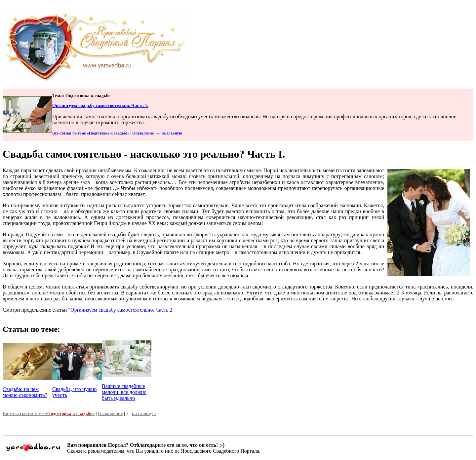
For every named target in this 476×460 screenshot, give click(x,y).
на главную (172, 133)
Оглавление (143, 133)
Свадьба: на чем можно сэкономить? (25, 392)
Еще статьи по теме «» (49, 414)
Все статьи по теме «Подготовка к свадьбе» (91, 133)
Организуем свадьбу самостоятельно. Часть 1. (100, 106)
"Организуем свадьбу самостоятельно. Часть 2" (121, 310)
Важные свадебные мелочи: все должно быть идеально (124, 392)
